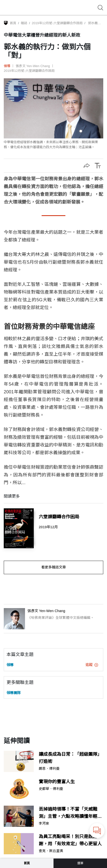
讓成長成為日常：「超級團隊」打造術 (70, 758)
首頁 (13, 23)
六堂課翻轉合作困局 (59, 517)
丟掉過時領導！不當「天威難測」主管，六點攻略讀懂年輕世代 (70, 813)
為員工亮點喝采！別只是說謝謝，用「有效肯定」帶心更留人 (70, 840)
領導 (7, 66)
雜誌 (24, 23)
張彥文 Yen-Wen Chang (33, 66)
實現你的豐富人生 (57, 782)
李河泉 (44, 824)
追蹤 (92, 665)
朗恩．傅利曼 (49, 769)
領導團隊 (13, 693)
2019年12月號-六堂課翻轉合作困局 (57, 23)
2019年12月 (48, 527)
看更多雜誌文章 (53, 567)
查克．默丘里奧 (51, 851)
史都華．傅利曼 (51, 789)
